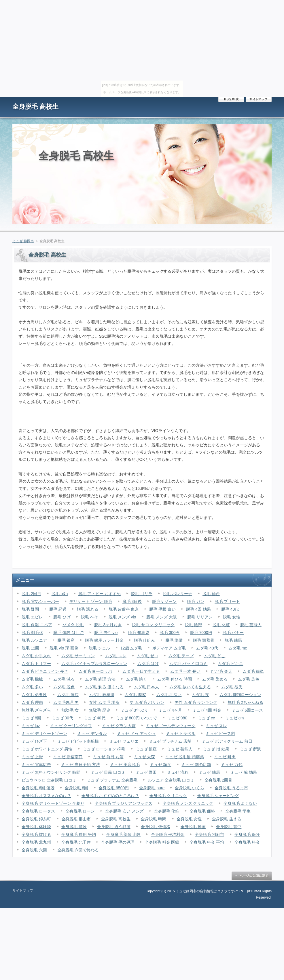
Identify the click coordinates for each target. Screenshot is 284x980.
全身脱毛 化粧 (167, 811)
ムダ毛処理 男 (66, 702)
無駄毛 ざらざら (36, 710)
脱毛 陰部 (194, 625)
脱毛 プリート (227, 601)
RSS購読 (231, 99)
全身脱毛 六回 (34, 850)
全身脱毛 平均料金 (168, 834)
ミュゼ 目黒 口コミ (108, 772)
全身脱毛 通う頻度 (114, 827)
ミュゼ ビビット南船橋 (78, 741)
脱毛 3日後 (132, 601)
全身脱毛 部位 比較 (124, 834)
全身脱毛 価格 (202, 811)
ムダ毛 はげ (148, 664)
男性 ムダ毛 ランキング (196, 702)
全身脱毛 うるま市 (231, 788)
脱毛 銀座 (66, 640)
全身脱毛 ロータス (38, 811)
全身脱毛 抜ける (36, 834)
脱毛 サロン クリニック (153, 625)
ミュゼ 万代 (232, 765)
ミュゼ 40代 (94, 718)
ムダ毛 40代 (207, 648)
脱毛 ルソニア (34, 640)
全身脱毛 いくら (190, 788)
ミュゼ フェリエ (124, 741)
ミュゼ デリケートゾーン (44, 733)
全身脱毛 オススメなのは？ (46, 796)
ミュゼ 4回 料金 (207, 710)
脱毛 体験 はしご (69, 633)
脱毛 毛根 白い (162, 609)
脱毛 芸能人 (251, 625)
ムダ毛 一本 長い (185, 671)
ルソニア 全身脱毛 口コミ (171, 780)
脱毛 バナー (233, 633)
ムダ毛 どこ (215, 656)
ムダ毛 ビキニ (230, 664)
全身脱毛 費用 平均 (79, 834)
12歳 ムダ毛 (131, 648)
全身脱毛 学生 (238, 811)
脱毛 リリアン (200, 617)
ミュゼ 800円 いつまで (136, 718)
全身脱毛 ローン (80, 811)
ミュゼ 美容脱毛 (125, 765)
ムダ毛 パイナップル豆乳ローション (94, 664)
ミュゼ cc (206, 718)
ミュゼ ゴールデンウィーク (171, 726)
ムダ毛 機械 (32, 679)
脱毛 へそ (90, 617)
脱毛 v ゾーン (164, 601)
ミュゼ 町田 (225, 757)
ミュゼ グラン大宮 (119, 726)
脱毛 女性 (232, 617)
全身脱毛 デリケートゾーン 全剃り (53, 803)
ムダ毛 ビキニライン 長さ (45, 671)
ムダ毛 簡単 (253, 671)
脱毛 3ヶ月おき (108, 625)
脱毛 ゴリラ (142, 594)
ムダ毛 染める (215, 679)
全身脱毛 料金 (247, 842)
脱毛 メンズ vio (122, 617)
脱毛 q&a (60, 594)
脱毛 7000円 (201, 633)
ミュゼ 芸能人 (180, 749)
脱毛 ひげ (62, 617)
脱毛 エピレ (32, 617)
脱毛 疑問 (30, 609)
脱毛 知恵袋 (139, 633)
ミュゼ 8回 (31, 718)
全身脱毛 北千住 (76, 842)
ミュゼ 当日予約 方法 (81, 765)
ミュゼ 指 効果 (216, 749)
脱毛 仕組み (145, 640)
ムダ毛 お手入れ (36, 656)
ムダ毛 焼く (137, 679)
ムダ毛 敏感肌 (102, 695)
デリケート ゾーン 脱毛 (91, 601)
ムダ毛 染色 (249, 679)
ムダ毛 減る (64, 679)
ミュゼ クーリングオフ (71, 726)
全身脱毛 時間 (154, 819)
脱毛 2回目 (31, 594)
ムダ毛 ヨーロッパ (95, 671)
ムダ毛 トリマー (36, 664)
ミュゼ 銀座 (146, 749)
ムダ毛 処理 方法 (100, 679)
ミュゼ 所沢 (250, 749)
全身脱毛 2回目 (218, 780)
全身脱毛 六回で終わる (78, 850)
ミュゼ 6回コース (247, 710)
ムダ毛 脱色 (64, 687)
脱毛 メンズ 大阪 (162, 617)
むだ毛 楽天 (221, 671)
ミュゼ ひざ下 (34, 741)
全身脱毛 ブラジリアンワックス (124, 803)
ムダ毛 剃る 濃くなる (104, 687)
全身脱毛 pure (152, 788)
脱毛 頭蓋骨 (204, 640)
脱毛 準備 (174, 640)
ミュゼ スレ (216, 726)
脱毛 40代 (230, 609)
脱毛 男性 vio (106, 633)
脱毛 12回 (30, 648)
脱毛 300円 (170, 633)
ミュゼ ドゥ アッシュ (137, 733)
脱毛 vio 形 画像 (64, 648)
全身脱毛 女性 (189, 819)
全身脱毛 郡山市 (76, 819)
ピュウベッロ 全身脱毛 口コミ (49, 780)
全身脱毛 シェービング (218, 796)
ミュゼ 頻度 (161, 765)
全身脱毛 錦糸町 (36, 819)
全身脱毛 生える (227, 819)
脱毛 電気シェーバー (40, 601)
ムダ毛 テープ (181, 656)
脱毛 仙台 (211, 594)
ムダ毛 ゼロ (147, 656)
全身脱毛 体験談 (36, 827)
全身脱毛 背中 (229, 827)
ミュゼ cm (235, 718)
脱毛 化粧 (221, 625)
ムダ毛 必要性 (34, 695)
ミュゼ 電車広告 (36, 765)
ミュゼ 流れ (178, 772)
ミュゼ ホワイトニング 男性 (47, 749)
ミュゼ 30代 (62, 718)
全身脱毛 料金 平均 (207, 842)
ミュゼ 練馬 (209, 772)
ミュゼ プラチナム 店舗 (170, 741)
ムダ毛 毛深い (169, 695)
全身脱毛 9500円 (114, 788)
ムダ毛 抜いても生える (190, 687)
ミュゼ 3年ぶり (135, 710)
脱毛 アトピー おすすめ (100, 594)
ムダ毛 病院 (68, 695)
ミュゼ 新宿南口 (68, 757)
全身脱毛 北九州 (36, 842)
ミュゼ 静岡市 (23, 241)
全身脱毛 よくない (240, 803)
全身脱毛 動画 (193, 827)
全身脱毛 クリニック (168, 796)
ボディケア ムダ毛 (169, 648)
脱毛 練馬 (233, 640)
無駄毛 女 (70, 710)
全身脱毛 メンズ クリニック (188, 803)
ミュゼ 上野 (32, 757)
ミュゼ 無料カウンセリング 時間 (51, 772)
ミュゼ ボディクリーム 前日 (227, 741)
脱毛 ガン (196, 601)
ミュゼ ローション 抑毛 (104, 749)
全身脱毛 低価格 (156, 827)
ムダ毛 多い (32, 687)
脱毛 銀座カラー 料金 (104, 640)
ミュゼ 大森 (145, 757)
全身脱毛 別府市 (209, 834)
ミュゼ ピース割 (220, 733)
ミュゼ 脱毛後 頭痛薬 (185, 757)
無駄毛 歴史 (100, 710)
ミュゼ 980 (177, 718)
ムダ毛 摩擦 (135, 695)
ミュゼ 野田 (146, 772)
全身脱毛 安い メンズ (124, 811)
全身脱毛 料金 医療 (162, 842)
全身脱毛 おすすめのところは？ (110, 796)
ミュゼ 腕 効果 (244, 772)
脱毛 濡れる (88, 609)
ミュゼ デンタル (92, 733)
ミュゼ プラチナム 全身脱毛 (112, 780)
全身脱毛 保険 (247, 834)
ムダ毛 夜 (200, 695)
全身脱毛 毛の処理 (118, 842)
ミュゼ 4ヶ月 (170, 710)
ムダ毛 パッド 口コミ (188, 664)
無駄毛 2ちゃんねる (245, 702)
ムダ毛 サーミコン (78, 656)
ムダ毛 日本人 (147, 687)
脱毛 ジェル (99, 648)
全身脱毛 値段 (74, 827)
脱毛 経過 (58, 609)
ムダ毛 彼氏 (232, 687)
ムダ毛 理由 (32, 702)
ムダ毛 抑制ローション (240, 695)
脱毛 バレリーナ (177, 594)
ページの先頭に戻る (251, 876)
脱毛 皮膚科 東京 (124, 609)
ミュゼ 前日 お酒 (108, 757)
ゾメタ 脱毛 (73, 625)
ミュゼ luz (31, 726)
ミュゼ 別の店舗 (196, 765)
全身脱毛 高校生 (35, 107)
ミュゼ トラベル (181, 733)
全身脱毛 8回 (77, 788)
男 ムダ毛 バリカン (147, 702)
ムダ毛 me (238, 648)
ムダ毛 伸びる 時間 (175, 679)
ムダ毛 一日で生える (141, 671)
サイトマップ (259, 99)
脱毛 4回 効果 (198, 609)
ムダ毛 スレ (116, 656)
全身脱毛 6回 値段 (38, 788)
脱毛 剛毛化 (32, 633)
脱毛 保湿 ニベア (37, 625)
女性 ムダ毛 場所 (104, 702)
